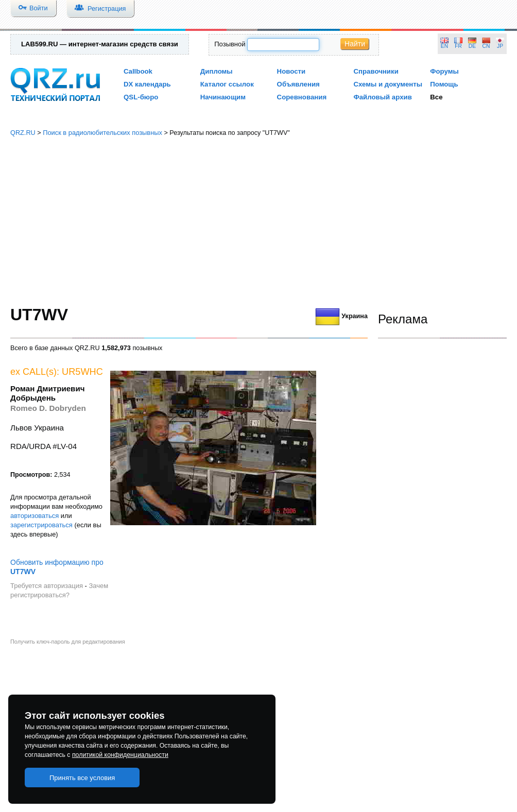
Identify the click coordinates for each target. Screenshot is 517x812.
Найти (355, 44)
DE (472, 46)
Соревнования (302, 97)
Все (436, 97)
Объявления (298, 84)
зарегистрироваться (41, 525)
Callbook (138, 71)
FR (458, 46)
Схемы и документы (388, 84)
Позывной (230, 44)
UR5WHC (82, 372)
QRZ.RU (23, 133)
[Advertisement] (258, 221)
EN (444, 46)
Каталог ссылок (227, 84)
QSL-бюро (141, 97)
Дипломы (217, 71)
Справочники (376, 71)
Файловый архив (382, 97)
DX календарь (147, 84)
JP (500, 46)
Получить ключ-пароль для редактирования (68, 642)
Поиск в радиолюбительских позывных (102, 133)
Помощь (444, 84)
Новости (291, 71)
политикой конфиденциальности (120, 755)
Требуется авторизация (47, 586)
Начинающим (223, 97)
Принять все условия (82, 778)
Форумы (444, 71)
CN (486, 46)
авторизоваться (35, 516)
